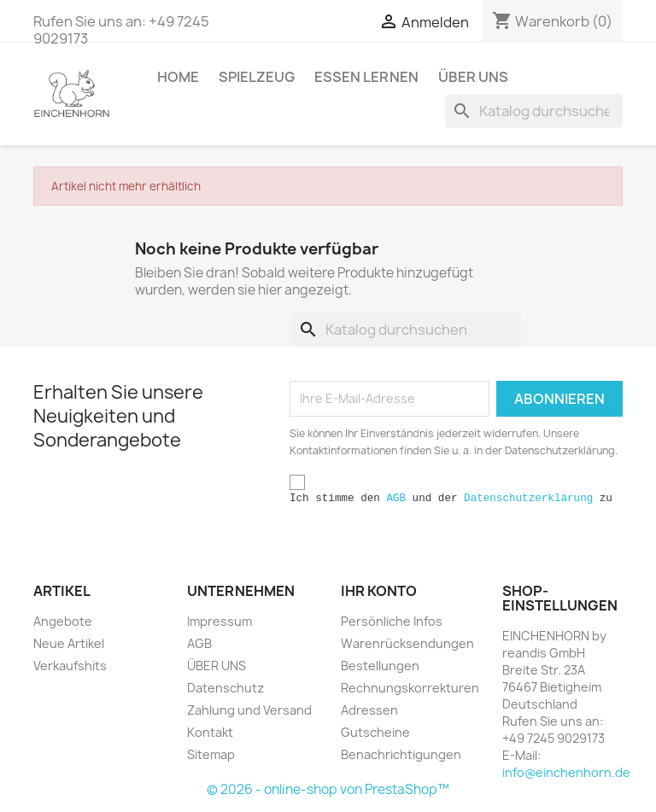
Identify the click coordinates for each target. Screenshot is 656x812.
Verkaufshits (70, 666)
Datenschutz (225, 688)
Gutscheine (375, 732)
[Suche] (534, 111)
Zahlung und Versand (249, 710)
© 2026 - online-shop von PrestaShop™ (328, 789)
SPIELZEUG (257, 77)
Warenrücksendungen (407, 643)
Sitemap (211, 754)
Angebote (63, 621)
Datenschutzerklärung (528, 499)
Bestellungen (380, 666)
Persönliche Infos (392, 621)
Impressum (220, 621)
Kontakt (210, 732)
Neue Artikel (69, 643)
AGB (396, 499)
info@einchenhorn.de (566, 772)
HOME (178, 77)
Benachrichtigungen (401, 754)
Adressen (369, 710)
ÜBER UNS (473, 77)
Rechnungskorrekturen (410, 688)
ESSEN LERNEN (366, 77)
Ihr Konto (379, 591)
